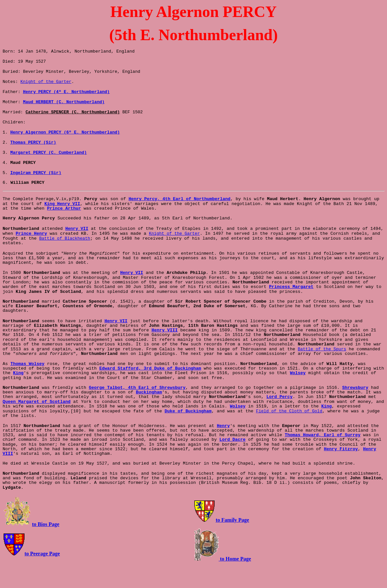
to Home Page (235, 581)
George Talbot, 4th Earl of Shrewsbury (137, 409)
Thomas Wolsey (27, 385)
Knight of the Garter (46, 85)
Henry (223, 448)
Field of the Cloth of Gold (289, 433)
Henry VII (77, 244)
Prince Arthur (64, 223)
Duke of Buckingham (188, 434)
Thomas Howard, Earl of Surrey (323, 458)
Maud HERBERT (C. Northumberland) (64, 107)
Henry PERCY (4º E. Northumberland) (66, 96)
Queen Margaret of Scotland (37, 423)
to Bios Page (46, 547)
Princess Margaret (291, 306)
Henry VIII (165, 351)
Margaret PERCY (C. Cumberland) (48, 163)
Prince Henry (31, 250)
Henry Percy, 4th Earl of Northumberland (180, 213)
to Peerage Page (42, 576)
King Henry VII (62, 218)
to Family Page (233, 542)
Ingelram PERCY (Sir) (36, 185)
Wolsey (298, 395)
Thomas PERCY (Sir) (33, 152)
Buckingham (149, 414)
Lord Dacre (233, 462)
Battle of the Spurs (322, 370)
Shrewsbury (355, 409)
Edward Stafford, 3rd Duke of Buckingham (150, 390)
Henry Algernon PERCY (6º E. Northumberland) (65, 141)
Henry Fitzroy (341, 472)
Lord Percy (280, 418)
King (18, 395)
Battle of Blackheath (65, 256)
